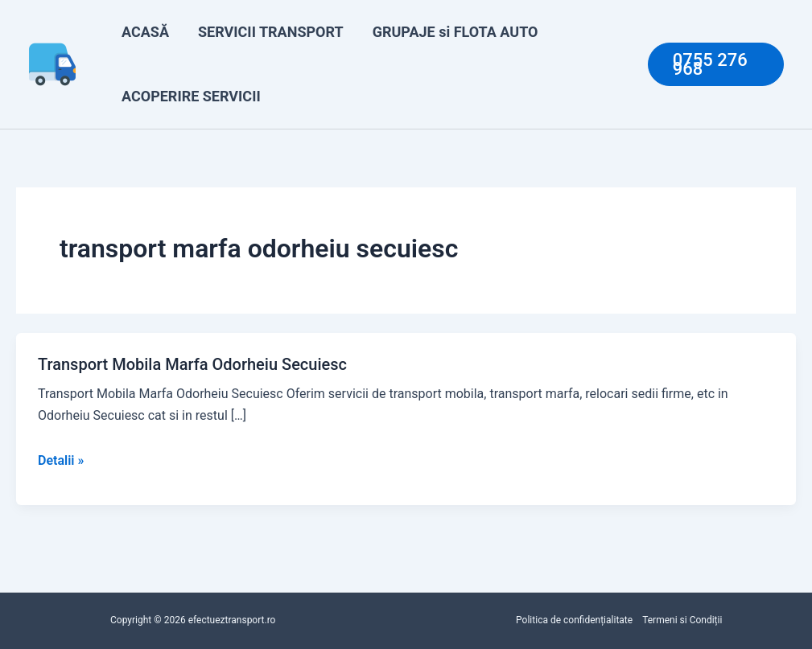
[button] (716, 64)
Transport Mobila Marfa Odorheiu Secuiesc (192, 364)
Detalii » (61, 461)
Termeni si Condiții (682, 620)
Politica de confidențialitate (574, 620)
